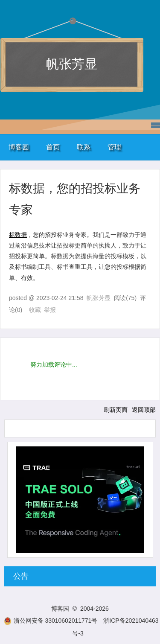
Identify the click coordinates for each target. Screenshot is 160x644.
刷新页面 (116, 410)
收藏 (35, 310)
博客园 (19, 147)
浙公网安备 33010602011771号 (51, 621)
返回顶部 (144, 410)
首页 (53, 147)
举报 (50, 310)
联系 (84, 147)
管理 (114, 147)
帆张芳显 (72, 64)
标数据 (18, 235)
